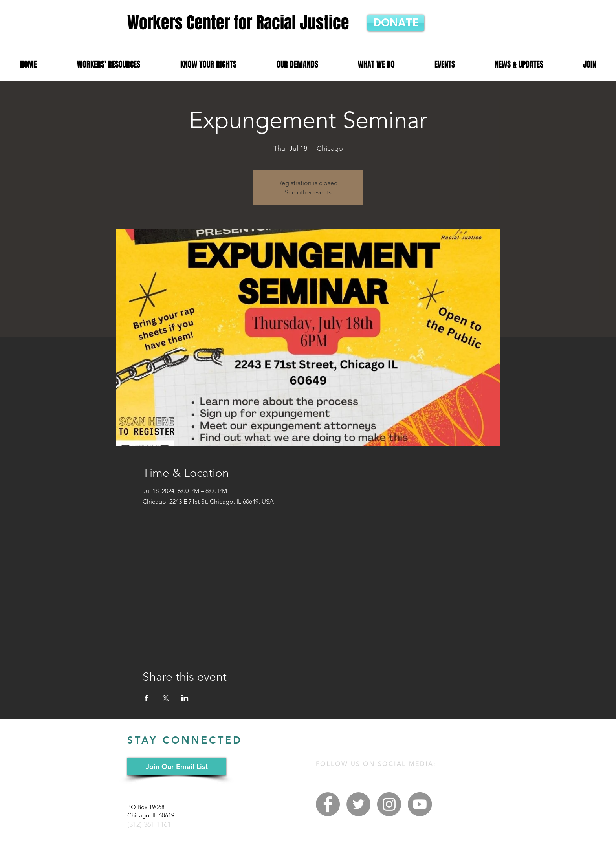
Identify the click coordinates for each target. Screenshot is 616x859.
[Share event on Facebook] (146, 698)
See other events (308, 192)
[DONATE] (396, 23)
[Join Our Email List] (177, 767)
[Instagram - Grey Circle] (389, 804)
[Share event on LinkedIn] (185, 698)
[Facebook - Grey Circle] (328, 804)
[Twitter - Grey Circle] (358, 804)
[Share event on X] (166, 698)
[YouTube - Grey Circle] (420, 804)
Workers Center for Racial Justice (238, 23)
